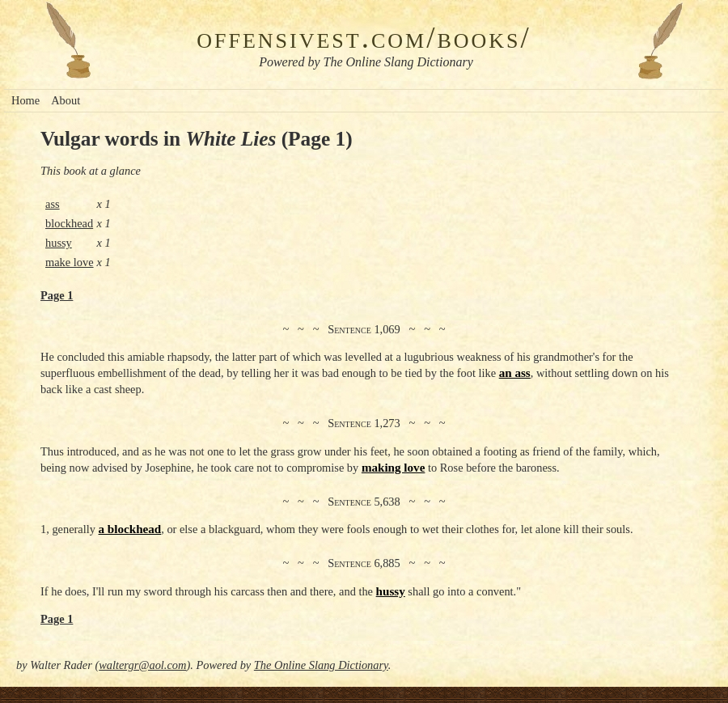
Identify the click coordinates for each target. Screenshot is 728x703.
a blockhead (130, 529)
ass (53, 204)
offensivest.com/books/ (364, 38)
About (66, 100)
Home (25, 100)
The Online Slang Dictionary (321, 665)
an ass (515, 373)
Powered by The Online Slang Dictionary (366, 62)
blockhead (69, 223)
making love (394, 468)
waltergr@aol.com (142, 665)
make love (70, 262)
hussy (59, 243)
